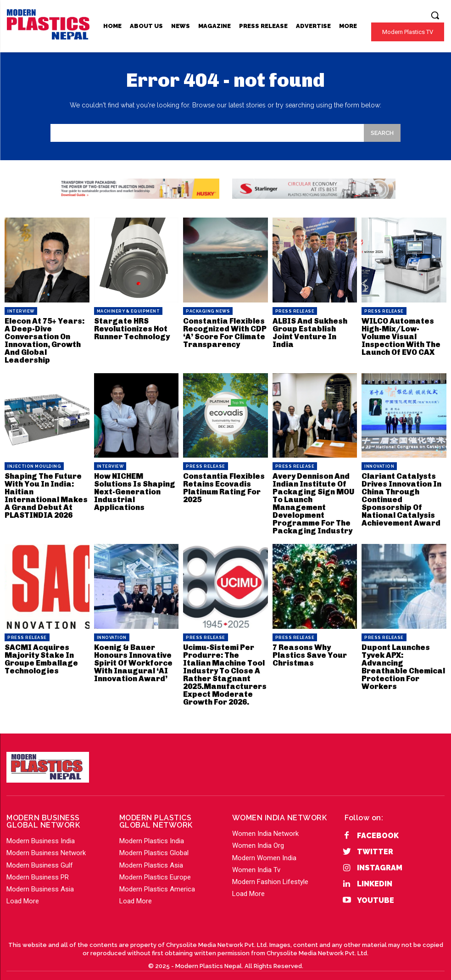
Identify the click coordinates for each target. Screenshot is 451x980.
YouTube (376, 890)
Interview (21, 311)
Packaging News (208, 311)
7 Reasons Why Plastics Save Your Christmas (309, 648)
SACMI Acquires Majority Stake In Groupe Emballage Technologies (40, 652)
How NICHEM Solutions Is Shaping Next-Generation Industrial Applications (134, 488)
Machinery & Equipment (128, 311)
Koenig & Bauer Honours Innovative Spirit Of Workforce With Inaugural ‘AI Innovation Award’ (133, 655)
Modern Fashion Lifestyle (270, 872)
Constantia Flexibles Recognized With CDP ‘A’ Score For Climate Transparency (224, 332)
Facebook (378, 826)
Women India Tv (256, 860)
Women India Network (265, 823)
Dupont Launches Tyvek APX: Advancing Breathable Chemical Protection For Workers (403, 655)
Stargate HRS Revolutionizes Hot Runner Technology (131, 328)
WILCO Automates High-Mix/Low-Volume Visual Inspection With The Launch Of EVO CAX (400, 335)
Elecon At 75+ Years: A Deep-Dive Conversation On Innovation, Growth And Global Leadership (47, 339)
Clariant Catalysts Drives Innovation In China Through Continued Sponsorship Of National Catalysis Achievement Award (401, 495)
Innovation (379, 464)
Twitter (375, 842)
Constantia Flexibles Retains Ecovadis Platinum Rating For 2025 (223, 484)
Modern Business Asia (40, 879)
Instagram (380, 858)
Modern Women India (264, 848)
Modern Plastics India (152, 831)
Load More (23, 891)
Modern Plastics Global (154, 843)
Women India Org (258, 835)
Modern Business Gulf (40, 855)
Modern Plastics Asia (151, 855)
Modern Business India (41, 831)
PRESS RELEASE (295, 311)
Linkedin (375, 874)
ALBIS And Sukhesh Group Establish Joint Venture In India (314, 328)
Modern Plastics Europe (155, 867)
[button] (435, 15)
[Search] (382, 133)
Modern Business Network (46, 843)
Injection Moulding (34, 464)
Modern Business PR (38, 867)
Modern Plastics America (157, 879)
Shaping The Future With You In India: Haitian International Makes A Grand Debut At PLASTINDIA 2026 (46, 488)
